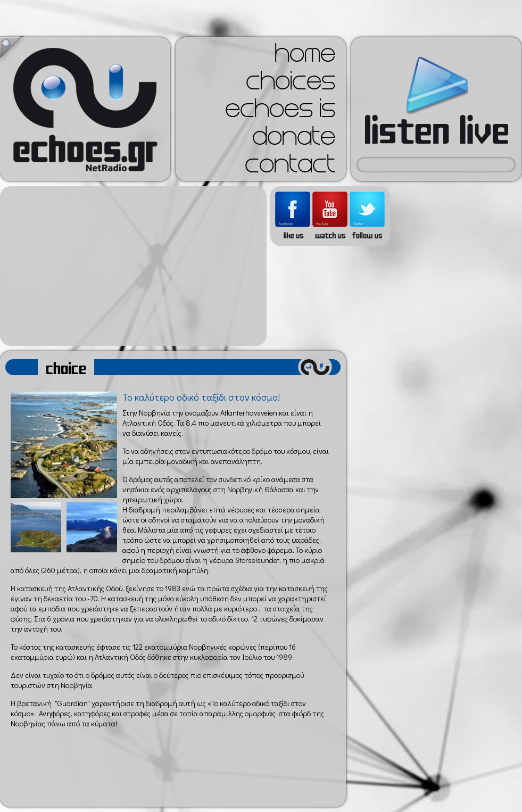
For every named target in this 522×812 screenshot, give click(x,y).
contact (290, 167)
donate (294, 139)
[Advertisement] (133, 266)
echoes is (280, 112)
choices (291, 84)
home (305, 56)
